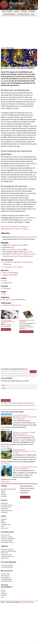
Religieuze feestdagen (10, 275)
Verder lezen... (6, 429)
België (3, 521)
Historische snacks (23, 14)
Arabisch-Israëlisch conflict (12, 305)
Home (4, 11)
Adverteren (4, 594)
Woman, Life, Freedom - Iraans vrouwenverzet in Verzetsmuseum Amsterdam (24, 434)
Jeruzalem (5, 81)
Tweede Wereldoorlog (7, 556)
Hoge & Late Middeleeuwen (9, 551)
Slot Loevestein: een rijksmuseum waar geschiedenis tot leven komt (25, 417)
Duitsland (4, 523)
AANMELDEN (6, 329)
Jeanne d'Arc (4, 509)
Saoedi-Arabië (7, 283)
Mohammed (28, 79)
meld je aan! (25, 497)
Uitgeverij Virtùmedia (7, 581)
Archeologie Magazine (7, 567)
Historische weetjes (6, 540)
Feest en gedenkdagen (10, 273)
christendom (5, 168)
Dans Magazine (5, 576)
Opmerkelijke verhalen (7, 542)
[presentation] (15, 393)
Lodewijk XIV (4, 512)
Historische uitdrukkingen (8, 539)
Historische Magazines (9, 562)
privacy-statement (31, 405)
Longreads (4, 494)
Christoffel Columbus (7, 505)
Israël (4, 280)
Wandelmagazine (6, 578)
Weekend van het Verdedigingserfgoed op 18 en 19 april (24, 451)
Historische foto (5, 535)
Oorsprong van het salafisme (13, 267)
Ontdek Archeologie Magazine (27, 321)
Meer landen (4, 528)
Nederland (4, 519)
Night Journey (28, 252)
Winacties (4, 496)
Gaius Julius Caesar (6, 507)
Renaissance (4, 553)
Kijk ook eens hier (7, 571)
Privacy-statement (27, 602)
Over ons (3, 592)
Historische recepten (7, 537)
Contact (3, 590)
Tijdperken (32, 11)
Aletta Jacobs (4, 503)
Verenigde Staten (6, 525)
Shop (33, 14)
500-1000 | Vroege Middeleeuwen (14, 300)
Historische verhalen (9, 14)
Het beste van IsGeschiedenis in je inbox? (8, 322)
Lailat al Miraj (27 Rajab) (14, 250)
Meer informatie (26, 332)
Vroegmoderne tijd (6, 555)
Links (2, 597)
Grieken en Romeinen (7, 549)
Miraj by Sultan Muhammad (27, 237)
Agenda (3, 493)
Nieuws (3, 491)
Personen (24, 11)
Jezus (19, 106)
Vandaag (10, 11)
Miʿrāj (12, 247)
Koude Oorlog (5, 558)
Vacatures (4, 595)
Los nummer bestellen (7, 565)
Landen (17, 11)
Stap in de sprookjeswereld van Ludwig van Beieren (25, 468)
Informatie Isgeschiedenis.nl (7, 586)
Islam (4, 294)
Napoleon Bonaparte (7, 510)
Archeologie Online (6, 579)
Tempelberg (20, 99)
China (2, 526)
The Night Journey (16, 245)
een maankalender (29, 218)
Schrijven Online (5, 574)
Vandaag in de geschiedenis (9, 489)
